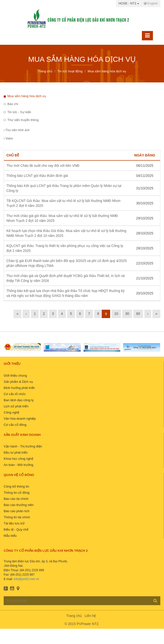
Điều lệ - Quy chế (16, 529)
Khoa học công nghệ (18, 459)
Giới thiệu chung (15, 376)
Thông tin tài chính (17, 517)
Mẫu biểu (10, 536)
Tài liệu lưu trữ (14, 523)
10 (116, 314)
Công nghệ (11, 412)
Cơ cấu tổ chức (15, 394)
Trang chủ (74, 616)
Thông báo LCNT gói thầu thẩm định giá (37, 176)
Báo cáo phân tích (17, 511)
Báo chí (13, 104)
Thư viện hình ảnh (17, 130)
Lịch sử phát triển (16, 406)
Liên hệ (90, 616)
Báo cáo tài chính (16, 499)
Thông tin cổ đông (17, 493)
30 (127, 314)
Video (8, 138)
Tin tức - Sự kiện (19, 112)
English (151, 3)
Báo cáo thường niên (19, 505)
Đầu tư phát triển (16, 452)
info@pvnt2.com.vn (26, 579)
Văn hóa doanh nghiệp (20, 419)
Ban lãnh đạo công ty (19, 400)
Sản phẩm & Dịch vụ (18, 382)
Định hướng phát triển (19, 388)
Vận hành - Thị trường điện (23, 446)
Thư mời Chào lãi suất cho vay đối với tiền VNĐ (43, 166)
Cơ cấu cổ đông (15, 425)
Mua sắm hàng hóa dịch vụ (27, 96)
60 (138, 314)
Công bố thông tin (16, 486)
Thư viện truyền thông (23, 120)
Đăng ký (155, 600)
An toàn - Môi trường (18, 465)
